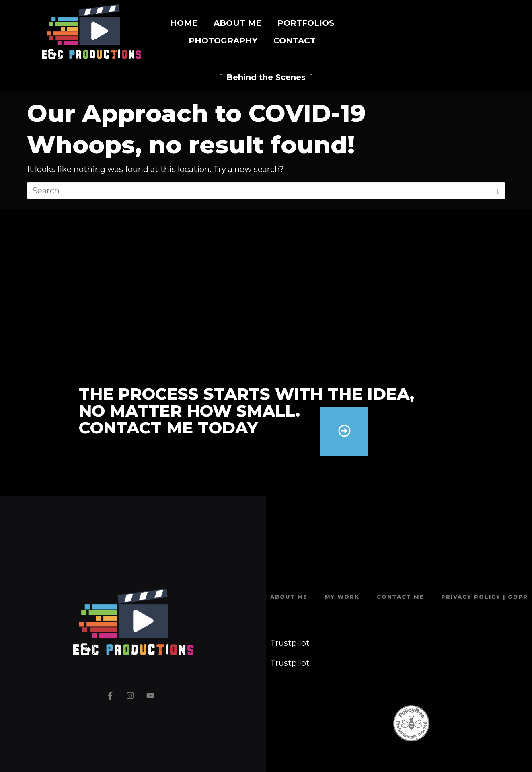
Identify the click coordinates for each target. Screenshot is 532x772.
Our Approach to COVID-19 (196, 113)
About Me (237, 23)
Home (184, 23)
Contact (295, 41)
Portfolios (306, 23)
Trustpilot (290, 643)
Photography (223, 41)
